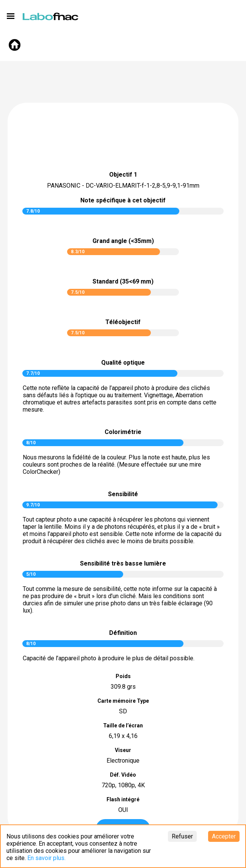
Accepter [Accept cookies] (224, 836)
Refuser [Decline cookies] (182, 836)
